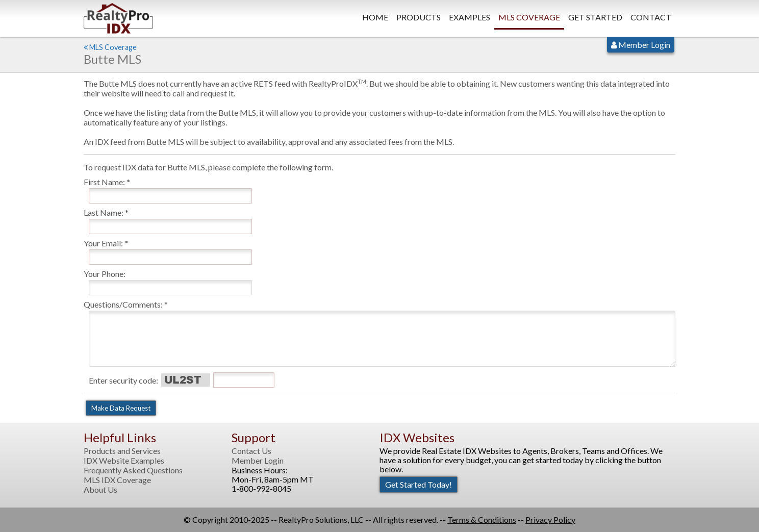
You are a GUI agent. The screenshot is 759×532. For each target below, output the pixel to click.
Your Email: (103, 243)
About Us (100, 490)
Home (375, 17)
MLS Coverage (529, 17)
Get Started (595, 17)
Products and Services (122, 451)
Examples (470, 17)
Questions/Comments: (123, 304)
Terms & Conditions (482, 520)
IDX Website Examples (124, 461)
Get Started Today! (419, 484)
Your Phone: (105, 274)
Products (419, 17)
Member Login (641, 45)
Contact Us (251, 451)
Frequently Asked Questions (133, 470)
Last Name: (104, 212)
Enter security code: (123, 380)
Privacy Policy (550, 520)
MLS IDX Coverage (117, 480)
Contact (651, 17)
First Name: (104, 182)
